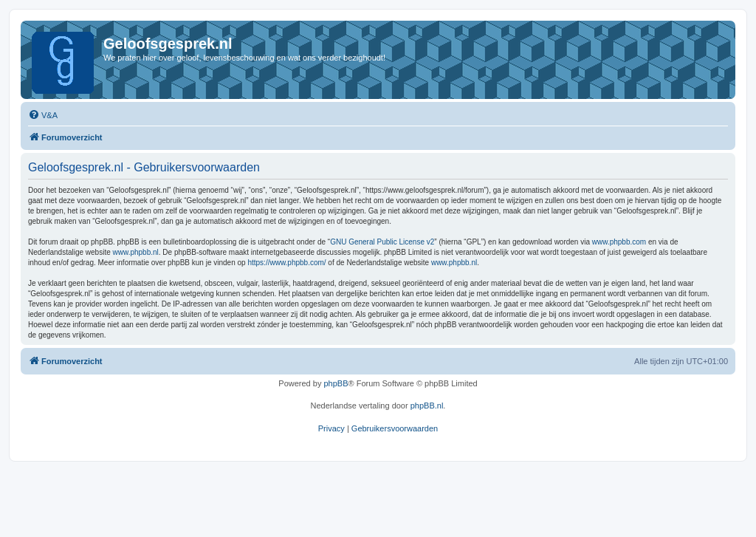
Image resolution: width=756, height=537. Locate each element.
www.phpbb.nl (136, 252)
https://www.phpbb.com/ (286, 263)
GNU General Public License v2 (382, 242)
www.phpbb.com (619, 242)
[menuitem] (43, 115)
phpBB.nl (427, 406)
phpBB (336, 383)
